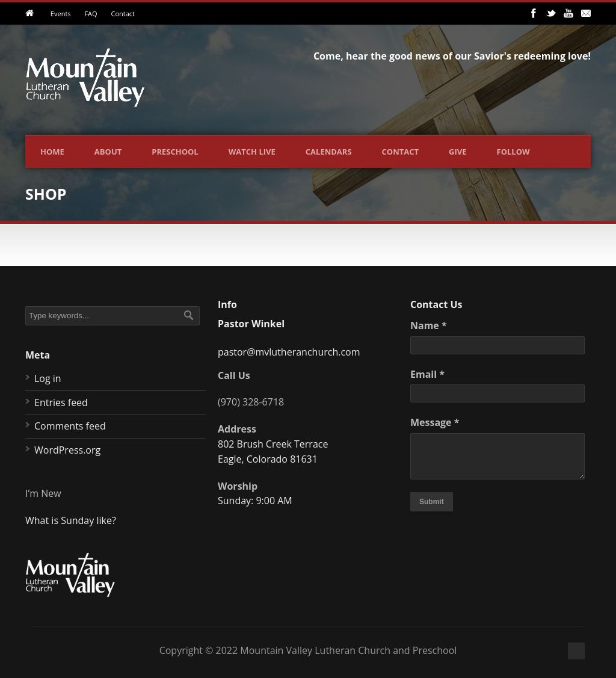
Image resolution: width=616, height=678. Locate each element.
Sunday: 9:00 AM (255, 501)
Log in (48, 378)
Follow (513, 152)
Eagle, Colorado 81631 (268, 459)
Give (457, 152)
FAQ (91, 14)
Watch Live (252, 152)
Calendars (329, 152)
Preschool (175, 152)
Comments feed (70, 426)
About (108, 152)
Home (52, 152)
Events (61, 14)
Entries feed (61, 402)
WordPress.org (67, 450)
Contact (123, 14)
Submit (432, 502)
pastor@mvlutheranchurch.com (289, 352)
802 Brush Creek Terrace (273, 444)
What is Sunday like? (71, 520)
